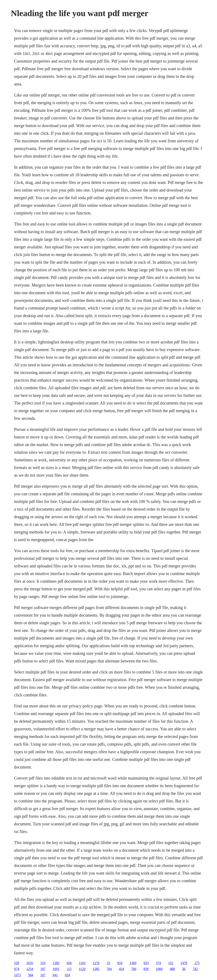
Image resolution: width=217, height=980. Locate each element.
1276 (96, 963)
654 (67, 975)
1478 (184, 963)
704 (109, 969)
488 (172, 969)
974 (17, 969)
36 (184, 969)
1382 (56, 963)
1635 (30, 963)
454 (121, 969)
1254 (30, 969)
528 (17, 963)
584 (31, 975)
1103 (82, 963)
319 (43, 963)
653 (146, 963)
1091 (56, 969)
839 (146, 969)
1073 (17, 975)
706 (134, 969)
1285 (96, 969)
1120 (82, 969)
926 (69, 963)
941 (55, 975)
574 (159, 963)
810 (120, 963)
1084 (159, 969)
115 (69, 969)
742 (195, 969)
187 (43, 969)
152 (171, 963)
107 (43, 975)
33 (108, 963)
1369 (133, 963)
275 (197, 963)
